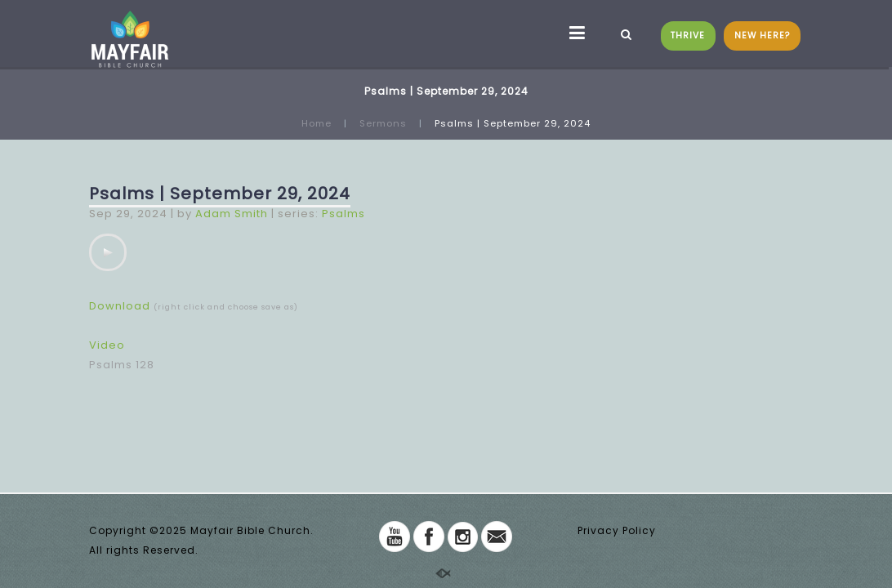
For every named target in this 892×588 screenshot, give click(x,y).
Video (107, 345)
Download (120, 306)
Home (317, 123)
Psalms (343, 214)
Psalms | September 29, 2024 (220, 194)
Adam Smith (232, 214)
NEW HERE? (762, 36)
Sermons (383, 123)
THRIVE (688, 36)
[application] (108, 252)
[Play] (108, 252)
